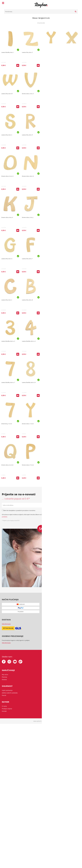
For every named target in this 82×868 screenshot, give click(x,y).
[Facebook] (4, 662)
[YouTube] (15, 662)
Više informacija (6, 624)
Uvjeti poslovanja (7, 690)
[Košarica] (76, 3)
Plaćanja (4, 677)
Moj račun (5, 675)
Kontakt (4, 711)
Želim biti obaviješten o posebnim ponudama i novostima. (19, 510)
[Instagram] (9, 662)
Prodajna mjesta (7, 709)
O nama (4, 706)
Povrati (4, 695)
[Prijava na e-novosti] (78, 505)
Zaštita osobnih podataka (10, 693)
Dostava (4, 680)
